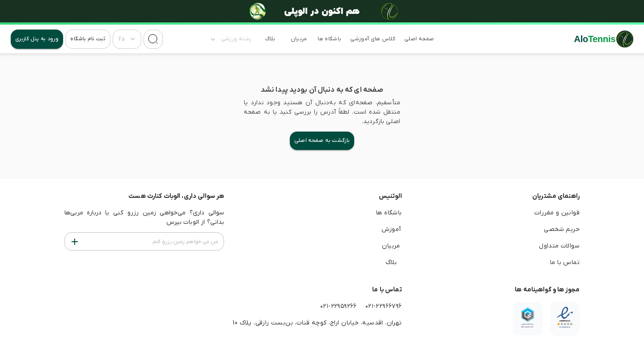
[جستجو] (153, 39)
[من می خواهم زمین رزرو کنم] (74, 241)
